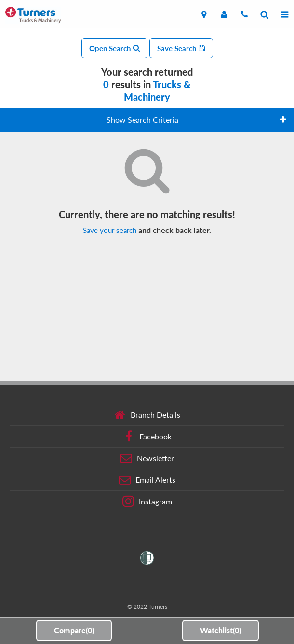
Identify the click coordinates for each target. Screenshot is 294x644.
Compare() (74, 630)
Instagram (147, 502)
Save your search (110, 230)
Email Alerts (147, 480)
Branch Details (147, 415)
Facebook (147, 437)
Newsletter (147, 458)
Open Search (114, 48)
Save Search (181, 48)
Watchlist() (220, 630)
